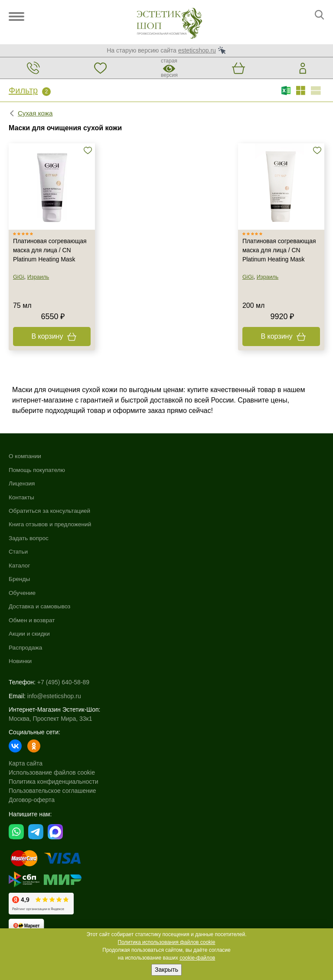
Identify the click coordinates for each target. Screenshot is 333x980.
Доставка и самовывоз (198, 498)
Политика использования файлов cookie (167, 942)
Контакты (22, 498)
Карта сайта (26, 655)
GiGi (19, 278)
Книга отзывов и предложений (51, 525)
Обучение (180, 484)
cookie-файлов (197, 958)
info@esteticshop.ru (54, 588)
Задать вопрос (29, 539)
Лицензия (22, 484)
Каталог (178, 457)
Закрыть (166, 970)
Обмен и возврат (190, 512)
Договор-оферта (32, 692)
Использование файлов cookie (52, 664)
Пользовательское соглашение (52, 683)
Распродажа (184, 539)
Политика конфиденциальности (54, 673)
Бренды (178, 471)
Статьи (18, 553)
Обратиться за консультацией (51, 512)
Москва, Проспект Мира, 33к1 (50, 610)
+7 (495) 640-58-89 (63, 574)
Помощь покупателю (38, 471)
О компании (25, 457)
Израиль (38, 278)
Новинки (178, 553)
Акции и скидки (188, 525)
